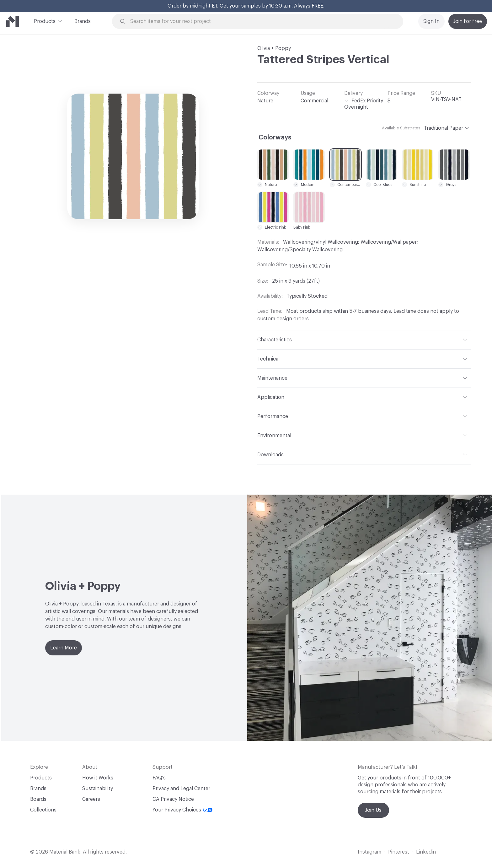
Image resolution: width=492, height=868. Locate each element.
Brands (83, 21)
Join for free (468, 21)
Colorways (275, 138)
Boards (38, 799)
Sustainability (98, 789)
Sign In (431, 21)
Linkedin (426, 852)
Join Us (373, 810)
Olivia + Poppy (274, 48)
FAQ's (159, 778)
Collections (43, 810)
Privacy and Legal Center (181, 789)
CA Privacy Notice (173, 799)
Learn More (64, 648)
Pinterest (399, 852)
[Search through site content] (261, 22)
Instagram (369, 852)
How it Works (98, 778)
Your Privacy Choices (182, 810)
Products (45, 21)
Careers (91, 799)
